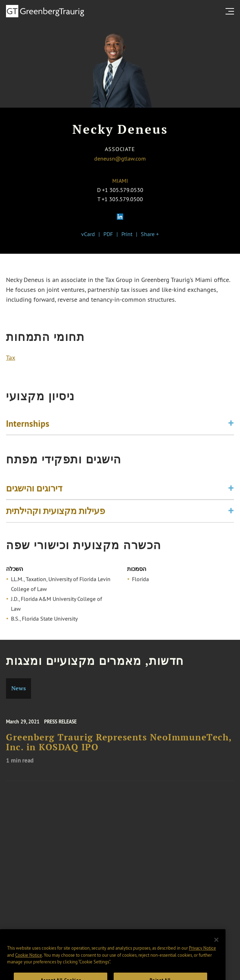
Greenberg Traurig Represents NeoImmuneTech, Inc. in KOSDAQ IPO (119, 746)
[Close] (216, 946)
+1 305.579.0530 (123, 190)
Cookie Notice (29, 962)
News (19, 688)
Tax (11, 359)
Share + (150, 234)
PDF (108, 234)
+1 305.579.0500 (122, 199)
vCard (88, 234)
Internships (28, 425)
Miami (120, 181)
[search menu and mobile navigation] (231, 11)
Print (127, 234)
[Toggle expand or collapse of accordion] (231, 425)
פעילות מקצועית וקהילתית (56, 513)
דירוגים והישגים (34, 490)
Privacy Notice (202, 955)
